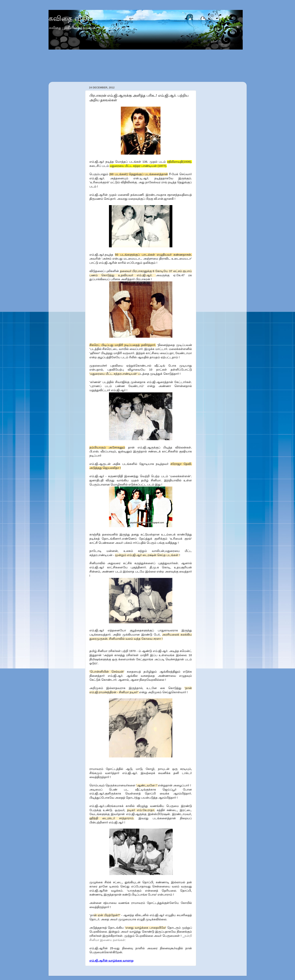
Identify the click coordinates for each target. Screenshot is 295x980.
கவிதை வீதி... (71, 18)
